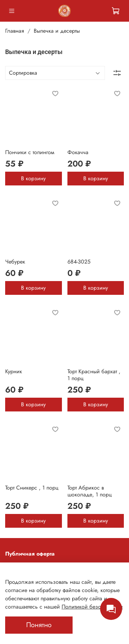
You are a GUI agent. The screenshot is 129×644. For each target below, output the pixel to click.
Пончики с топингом (30, 152)
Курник (14, 371)
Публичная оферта (30, 554)
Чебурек (15, 262)
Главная (15, 31)
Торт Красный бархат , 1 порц (94, 375)
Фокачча (78, 152)
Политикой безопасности (92, 607)
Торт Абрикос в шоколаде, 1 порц (90, 491)
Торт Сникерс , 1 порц (32, 488)
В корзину (33, 178)
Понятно (39, 625)
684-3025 (79, 262)
